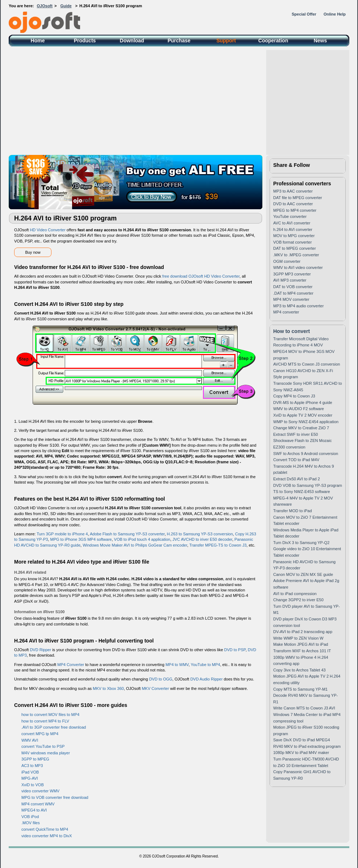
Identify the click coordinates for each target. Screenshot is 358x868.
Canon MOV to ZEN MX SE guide (303, 574)
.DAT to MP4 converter (293, 293)
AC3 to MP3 (32, 766)
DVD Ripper (40, 650)
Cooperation (273, 41)
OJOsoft (45, 6)
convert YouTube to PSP (43, 746)
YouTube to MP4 (205, 665)
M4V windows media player (46, 753)
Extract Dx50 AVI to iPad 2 (297, 479)
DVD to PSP (235, 650)
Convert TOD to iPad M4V (296, 460)
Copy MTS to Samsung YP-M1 (300, 689)
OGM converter (287, 261)
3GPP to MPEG (35, 759)
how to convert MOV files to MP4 (50, 715)
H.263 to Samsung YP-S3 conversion (200, 534)
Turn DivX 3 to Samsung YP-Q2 (301, 543)
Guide (66, 6)
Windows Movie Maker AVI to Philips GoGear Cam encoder (135, 545)
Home (38, 41)
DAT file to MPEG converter (298, 198)
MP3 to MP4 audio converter (298, 306)
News (320, 41)
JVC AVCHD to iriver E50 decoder (202, 539)
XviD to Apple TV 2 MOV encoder (303, 415)
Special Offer (304, 14)
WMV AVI (30, 740)
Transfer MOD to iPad (293, 511)
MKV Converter (155, 688)
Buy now (33, 252)
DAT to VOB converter (293, 287)
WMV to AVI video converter (298, 267)
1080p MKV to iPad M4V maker (301, 753)
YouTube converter (290, 216)
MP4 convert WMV (38, 804)
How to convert (292, 331)
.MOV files (31, 823)
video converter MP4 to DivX (47, 836)
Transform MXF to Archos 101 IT (302, 651)
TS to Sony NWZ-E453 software (302, 492)
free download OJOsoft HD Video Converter (201, 276)
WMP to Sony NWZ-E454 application (306, 422)
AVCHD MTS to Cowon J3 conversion (307, 364)
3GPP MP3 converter (292, 274)
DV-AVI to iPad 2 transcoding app (303, 632)
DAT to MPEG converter (295, 248)
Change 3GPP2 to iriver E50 (298, 600)
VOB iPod (30, 817)
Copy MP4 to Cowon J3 (294, 396)
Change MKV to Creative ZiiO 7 (301, 428)
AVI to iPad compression (295, 594)
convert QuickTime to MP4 (45, 829)
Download (132, 41)
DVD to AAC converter (293, 204)
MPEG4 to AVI (34, 810)
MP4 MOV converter (291, 299)
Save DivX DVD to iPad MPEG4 (302, 740)
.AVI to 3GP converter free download (54, 727)
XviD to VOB (33, 785)
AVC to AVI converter (292, 223)
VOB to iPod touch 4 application (142, 539)
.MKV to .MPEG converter (296, 255)
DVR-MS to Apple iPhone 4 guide (303, 403)
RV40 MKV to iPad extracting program (307, 746)
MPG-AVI (30, 778)
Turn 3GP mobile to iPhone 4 (62, 534)
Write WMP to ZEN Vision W (298, 638)
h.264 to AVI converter (293, 229)
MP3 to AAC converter (293, 191)
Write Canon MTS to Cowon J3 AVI (304, 708)
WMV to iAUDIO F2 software (299, 409)
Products (85, 41)
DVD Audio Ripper (206, 679)
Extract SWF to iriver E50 (295, 434)
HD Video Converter (47, 230)
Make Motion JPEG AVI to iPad (301, 644)
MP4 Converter (71, 665)
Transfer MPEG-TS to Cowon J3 (218, 545)
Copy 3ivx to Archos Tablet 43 (299, 670)
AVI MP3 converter (290, 280)
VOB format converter (292, 242)
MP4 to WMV (177, 665)
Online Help (335, 14)
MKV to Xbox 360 (108, 688)
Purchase (179, 41)
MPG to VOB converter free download (55, 797)
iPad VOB (30, 772)
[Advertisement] (179, 101)
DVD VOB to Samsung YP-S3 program (308, 485)
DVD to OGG (161, 679)
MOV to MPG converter (294, 236)
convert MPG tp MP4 (40, 734)
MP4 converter (286, 312)
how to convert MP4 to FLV (45, 721)
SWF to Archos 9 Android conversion (306, 454)
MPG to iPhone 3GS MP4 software (81, 539)
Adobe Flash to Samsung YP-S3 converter (127, 534)
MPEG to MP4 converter (295, 210)
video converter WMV (40, 791)
